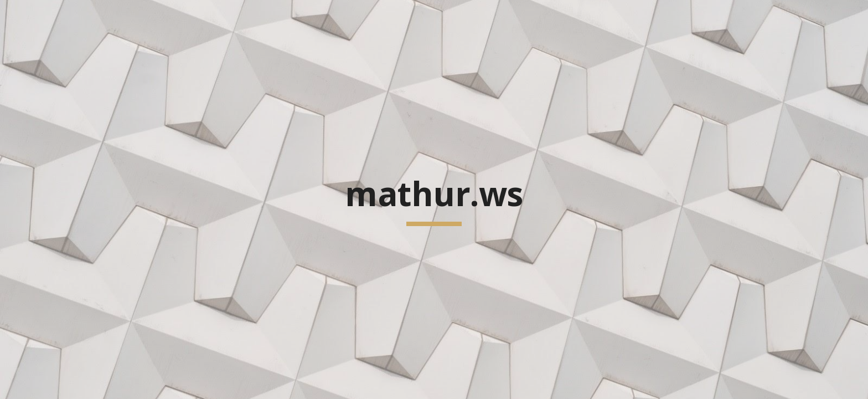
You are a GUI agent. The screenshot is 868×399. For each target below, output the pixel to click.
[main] (434, 199)
